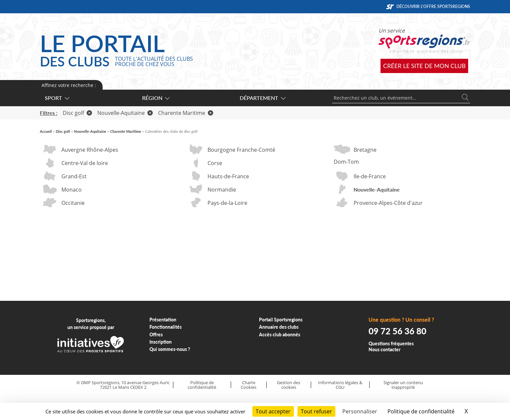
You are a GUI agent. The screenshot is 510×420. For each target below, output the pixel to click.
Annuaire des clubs (279, 327)
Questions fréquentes (391, 343)
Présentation (163, 320)
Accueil (46, 131)
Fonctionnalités (166, 327)
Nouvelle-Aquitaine (125, 113)
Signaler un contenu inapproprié (403, 385)
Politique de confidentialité (202, 385)
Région (156, 98)
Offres (156, 335)
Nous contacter (384, 349)
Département (262, 98)
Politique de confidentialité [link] (421, 411)
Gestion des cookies (289, 385)
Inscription (161, 342)
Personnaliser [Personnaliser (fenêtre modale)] (360, 411)
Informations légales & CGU (340, 385)
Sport (57, 98)
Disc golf (77, 113)
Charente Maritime (186, 113)
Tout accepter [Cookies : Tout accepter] (273, 411)
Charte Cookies (249, 385)
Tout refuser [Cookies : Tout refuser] (316, 411)
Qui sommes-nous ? (170, 349)
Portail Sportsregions (281, 320)
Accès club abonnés (280, 335)
